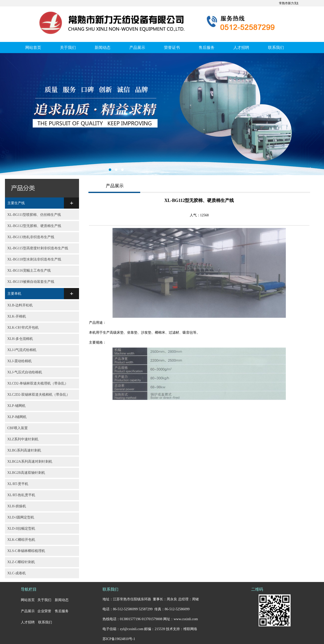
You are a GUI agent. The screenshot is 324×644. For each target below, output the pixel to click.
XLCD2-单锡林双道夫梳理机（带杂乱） (38, 383)
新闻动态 (103, 48)
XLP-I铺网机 (17, 417)
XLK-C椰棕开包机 (21, 540)
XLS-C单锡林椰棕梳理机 (26, 551)
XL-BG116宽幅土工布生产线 (29, 271)
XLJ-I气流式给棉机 (22, 350)
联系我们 (276, 48)
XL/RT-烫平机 (18, 484)
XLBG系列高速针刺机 (24, 450)
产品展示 (137, 48)
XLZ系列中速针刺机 (23, 439)
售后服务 (207, 48)
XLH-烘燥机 (17, 506)
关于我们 (68, 48)
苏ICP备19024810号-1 (119, 639)
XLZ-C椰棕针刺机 (21, 562)
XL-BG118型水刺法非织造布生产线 (34, 259)
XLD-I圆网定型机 (21, 517)
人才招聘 (241, 48)
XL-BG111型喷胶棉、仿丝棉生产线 (34, 215)
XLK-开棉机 (17, 316)
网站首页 (33, 48)
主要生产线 (16, 203)
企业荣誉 (44, 611)
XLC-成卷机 (17, 573)
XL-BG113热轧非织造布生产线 (31, 237)
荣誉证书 (172, 48)
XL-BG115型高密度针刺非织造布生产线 (38, 248)
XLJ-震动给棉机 (20, 361)
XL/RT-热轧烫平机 (21, 495)
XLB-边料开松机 (20, 305)
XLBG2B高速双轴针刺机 (26, 473)
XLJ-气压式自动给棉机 (25, 372)
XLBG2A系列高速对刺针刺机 (30, 462)
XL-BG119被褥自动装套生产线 (31, 282)
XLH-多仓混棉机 (20, 339)
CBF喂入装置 (18, 428)
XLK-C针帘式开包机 (23, 328)
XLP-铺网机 (16, 406)
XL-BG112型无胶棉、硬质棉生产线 (34, 226)
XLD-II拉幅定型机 (21, 529)
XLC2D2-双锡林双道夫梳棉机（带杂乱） (39, 395)
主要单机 (14, 294)
